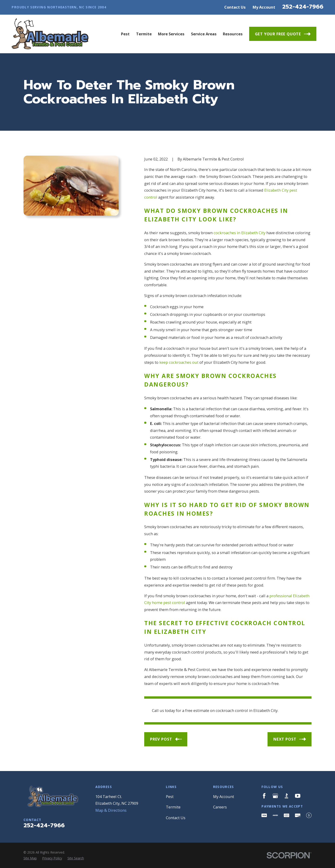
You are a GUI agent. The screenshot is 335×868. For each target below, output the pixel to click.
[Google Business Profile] (275, 796)
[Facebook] (264, 796)
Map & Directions (111, 810)
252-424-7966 (303, 7)
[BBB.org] (286, 796)
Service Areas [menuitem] (204, 34)
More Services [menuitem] (171, 34)
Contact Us (235, 7)
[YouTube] (298, 796)
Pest (170, 796)
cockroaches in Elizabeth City (240, 233)
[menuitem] (30, 858)
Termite (173, 807)
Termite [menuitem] (144, 34)
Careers (220, 807)
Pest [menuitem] (125, 34)
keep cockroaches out (179, 362)
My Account (264, 7)
